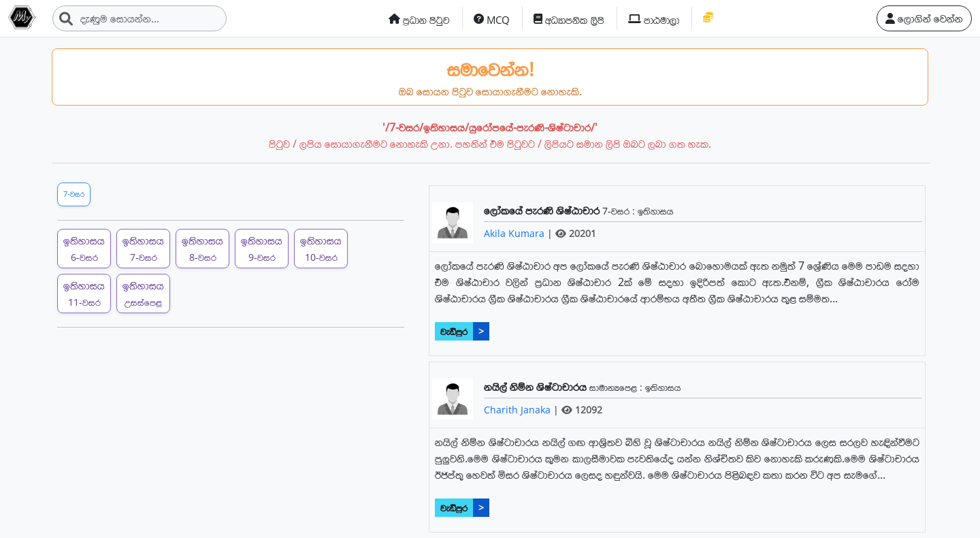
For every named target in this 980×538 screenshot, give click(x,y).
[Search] (140, 18)
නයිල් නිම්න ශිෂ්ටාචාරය (537, 387)
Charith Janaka (519, 410)
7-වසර (74, 194)
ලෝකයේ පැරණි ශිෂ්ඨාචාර (543, 210)
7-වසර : (620, 211)
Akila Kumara (516, 233)
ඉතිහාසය (656, 211)
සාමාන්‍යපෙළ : (617, 387)
